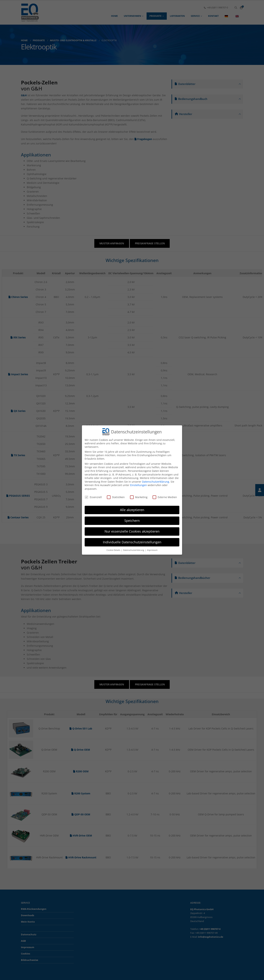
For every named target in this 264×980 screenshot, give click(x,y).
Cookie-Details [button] (114, 550)
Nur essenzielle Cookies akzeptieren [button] (132, 531)
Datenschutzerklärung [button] (134, 550)
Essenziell (93, 497)
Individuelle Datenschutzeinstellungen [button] (132, 542)
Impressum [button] (152, 550)
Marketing (139, 497)
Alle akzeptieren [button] (132, 510)
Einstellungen (139, 485)
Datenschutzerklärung (156, 482)
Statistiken (116, 497)
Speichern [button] (132, 521)
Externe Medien (165, 497)
